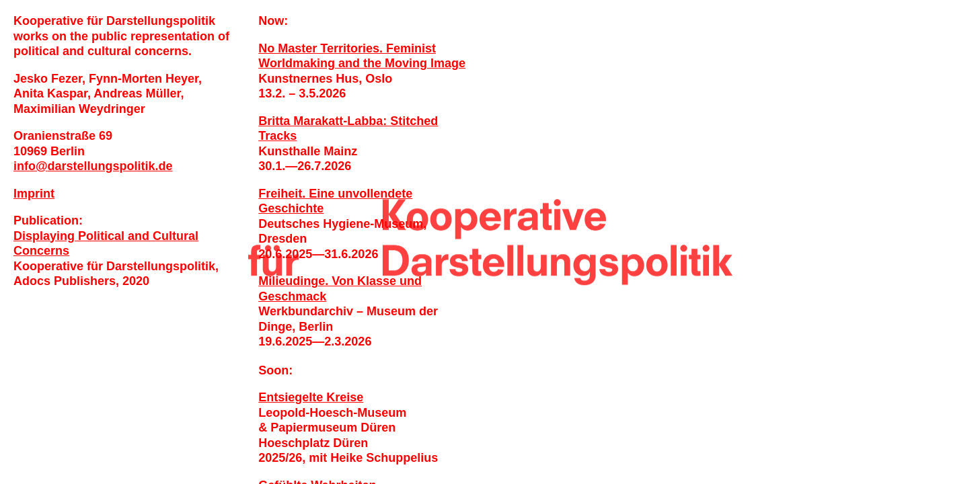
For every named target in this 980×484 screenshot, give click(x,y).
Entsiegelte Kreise (311, 397)
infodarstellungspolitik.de (93, 166)
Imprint (34, 194)
